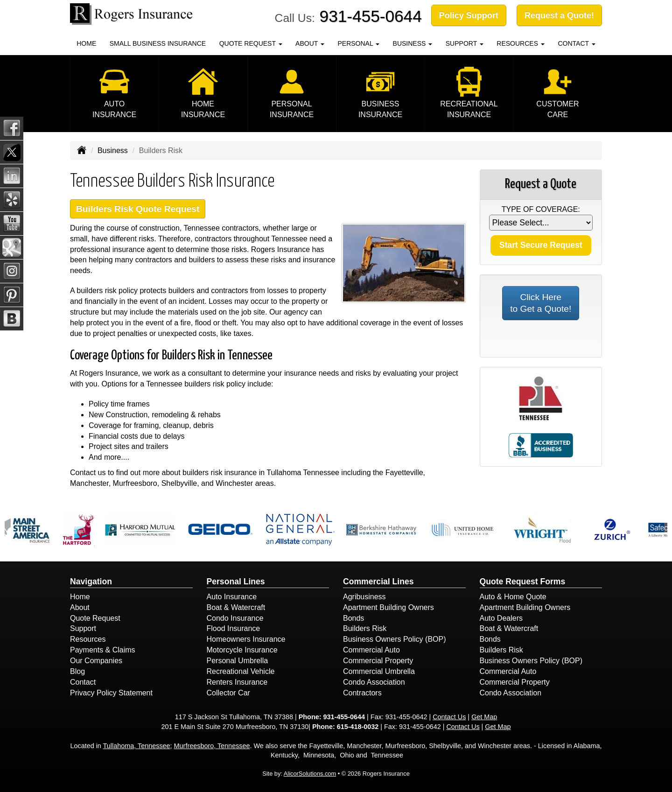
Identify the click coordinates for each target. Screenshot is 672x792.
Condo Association (374, 682)
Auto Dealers (501, 618)
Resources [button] (521, 43)
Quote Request (95, 618)
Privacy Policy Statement (111, 693)
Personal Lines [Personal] (236, 582)
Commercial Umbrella (379, 671)
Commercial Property (378, 661)
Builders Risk (365, 628)
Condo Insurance (235, 618)
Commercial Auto (371, 650)
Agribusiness (364, 597)
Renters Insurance (237, 682)
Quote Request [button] (251, 43)
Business (113, 151)
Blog (77, 671)
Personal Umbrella (238, 661)
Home (86, 43)
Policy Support (469, 15)
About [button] (310, 43)
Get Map (484, 717)
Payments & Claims (103, 650)
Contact (83, 682)
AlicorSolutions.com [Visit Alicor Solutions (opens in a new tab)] (310, 774)
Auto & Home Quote (513, 597)
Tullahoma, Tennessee (137, 746)
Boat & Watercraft (236, 607)
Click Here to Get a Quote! (541, 303)
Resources (88, 639)
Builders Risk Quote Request (138, 209)
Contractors (362, 693)
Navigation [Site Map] (91, 582)
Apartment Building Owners (388, 607)
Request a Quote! (559, 15)
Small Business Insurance (158, 43)
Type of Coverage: (541, 209)
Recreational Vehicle (241, 671)
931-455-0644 (371, 16)
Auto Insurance (232, 597)
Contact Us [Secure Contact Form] (449, 717)
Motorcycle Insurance (242, 650)
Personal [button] (358, 43)
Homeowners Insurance (246, 639)
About (80, 607)
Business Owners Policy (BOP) (395, 639)
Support (83, 628)
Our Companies (96, 661)
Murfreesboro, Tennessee (212, 746)
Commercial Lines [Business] (378, 582)
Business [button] (413, 43)
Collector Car (228, 693)
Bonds (353, 618)
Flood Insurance (234, 628)
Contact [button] (576, 43)
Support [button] (465, 43)
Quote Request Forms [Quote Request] (523, 582)
